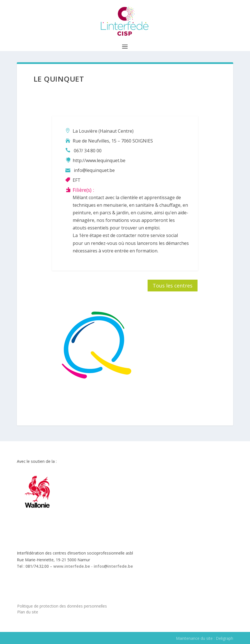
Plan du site (28, 612)
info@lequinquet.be (94, 170)
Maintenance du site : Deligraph (205, 638)
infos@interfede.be (113, 566)
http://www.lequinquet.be (99, 160)
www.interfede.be (72, 566)
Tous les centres (173, 286)
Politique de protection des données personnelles (62, 606)
